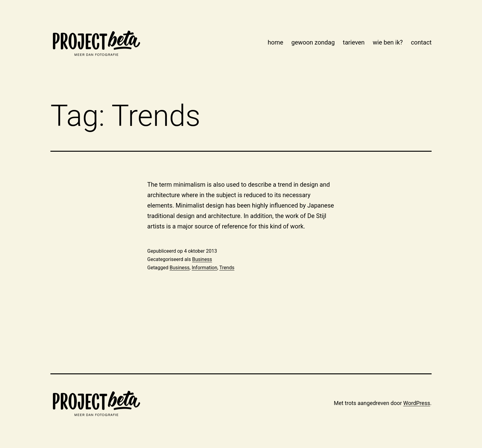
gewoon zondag (313, 42)
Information (205, 268)
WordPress (417, 403)
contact (421, 42)
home (276, 42)
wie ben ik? (388, 42)
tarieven (354, 42)
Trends (227, 268)
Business (202, 259)
